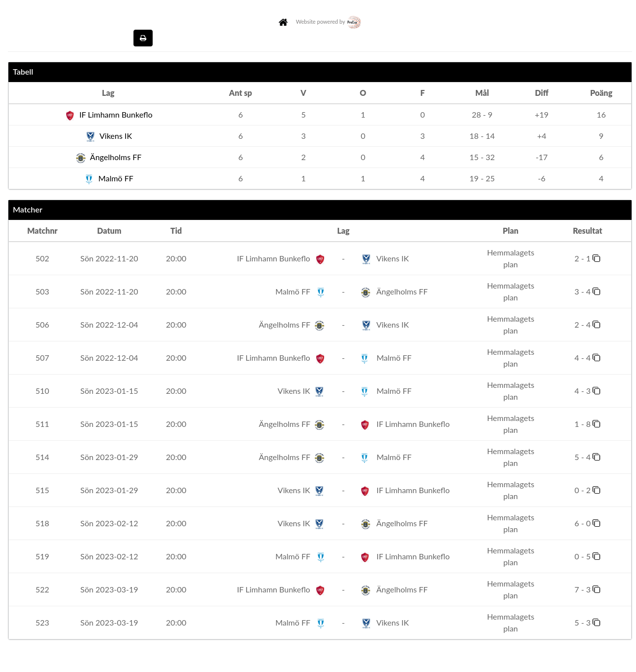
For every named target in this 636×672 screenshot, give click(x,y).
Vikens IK (108, 136)
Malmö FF (108, 178)
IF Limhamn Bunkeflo (108, 114)
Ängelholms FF (108, 157)
